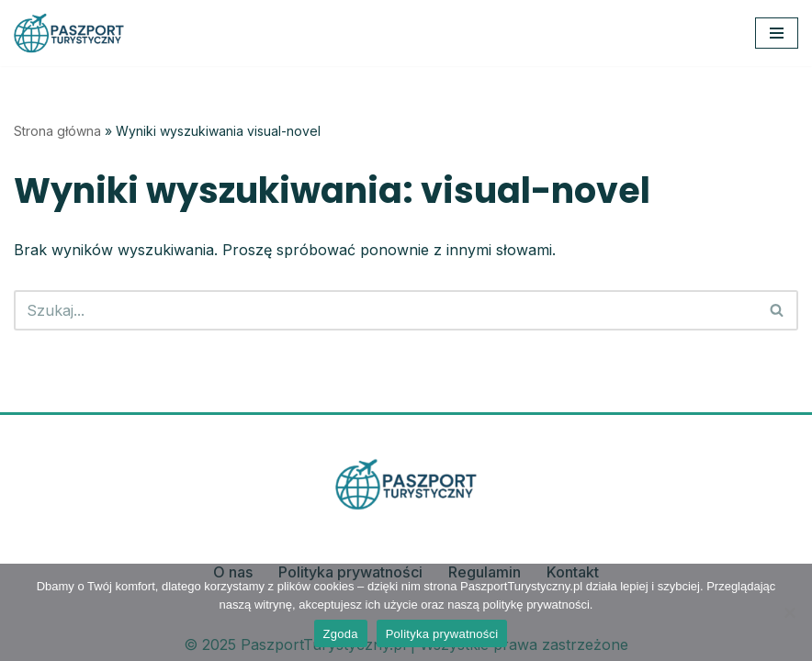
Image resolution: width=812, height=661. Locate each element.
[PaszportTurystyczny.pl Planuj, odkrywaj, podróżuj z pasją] (69, 33)
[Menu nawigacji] (777, 33)
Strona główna (57, 131)
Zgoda (341, 634)
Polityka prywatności (442, 634)
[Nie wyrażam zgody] (789, 612)
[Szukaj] (385, 310)
